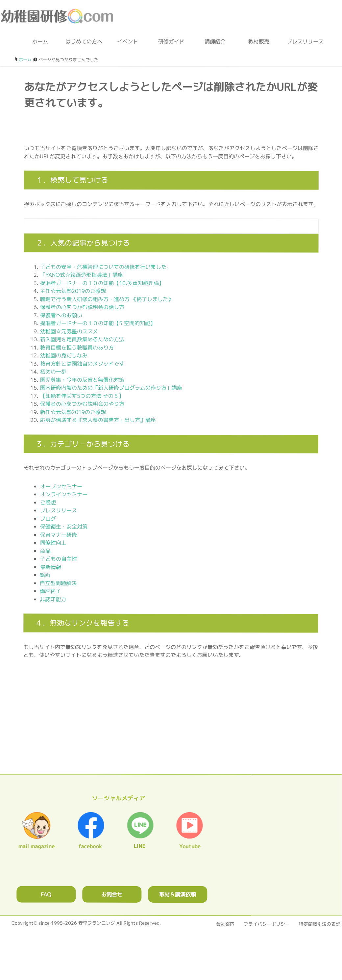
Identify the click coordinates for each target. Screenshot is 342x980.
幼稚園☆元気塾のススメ (69, 331)
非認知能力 (53, 599)
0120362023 (171, 728)
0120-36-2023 (195, 16)
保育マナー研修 (59, 534)
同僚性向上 (53, 543)
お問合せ (112, 894)
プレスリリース (303, 41)
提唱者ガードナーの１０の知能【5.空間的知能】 (98, 323)
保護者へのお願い (61, 315)
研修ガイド (171, 41)
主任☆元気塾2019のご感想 (73, 291)
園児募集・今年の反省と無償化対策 (82, 379)
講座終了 (50, 591)
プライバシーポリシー (267, 924)
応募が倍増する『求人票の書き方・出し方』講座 (98, 420)
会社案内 (225, 924)
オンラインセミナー (64, 494)
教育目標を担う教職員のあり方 (77, 347)
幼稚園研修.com (59, 16)
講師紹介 (215, 41)
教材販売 (259, 41)
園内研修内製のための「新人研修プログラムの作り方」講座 (111, 388)
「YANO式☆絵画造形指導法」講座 (82, 275)
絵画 (45, 575)
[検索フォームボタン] (309, 229)
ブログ (268, 16)
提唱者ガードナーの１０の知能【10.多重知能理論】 (102, 283)
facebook (298, 16)
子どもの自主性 (59, 559)
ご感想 (48, 502)
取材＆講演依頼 (178, 894)
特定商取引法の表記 (320, 924)
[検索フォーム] (165, 226)
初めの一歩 (53, 372)
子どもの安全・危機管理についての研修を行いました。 (106, 267)
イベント (128, 41)
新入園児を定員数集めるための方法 (82, 339)
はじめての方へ (84, 41)
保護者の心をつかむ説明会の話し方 (82, 307)
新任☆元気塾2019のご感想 (73, 412)
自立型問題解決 (58, 583)
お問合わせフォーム (237, 16)
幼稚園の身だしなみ (64, 355)
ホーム (40, 41)
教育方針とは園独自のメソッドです (82, 363)
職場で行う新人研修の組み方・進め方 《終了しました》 (107, 299)
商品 (45, 551)
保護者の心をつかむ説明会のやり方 (82, 404)
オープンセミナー (61, 486)
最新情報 (51, 567)
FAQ (46, 894)
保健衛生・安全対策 (64, 527)
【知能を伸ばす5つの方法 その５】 (82, 396)
